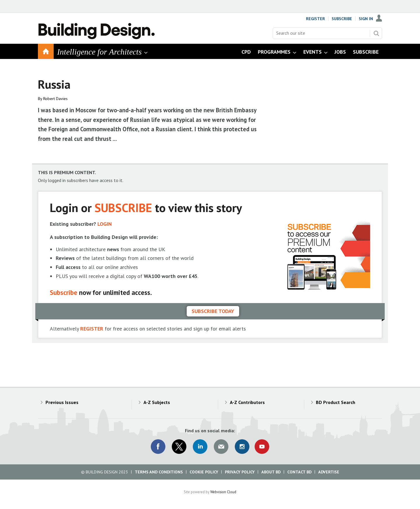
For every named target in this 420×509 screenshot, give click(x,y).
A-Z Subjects (157, 402)
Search (376, 33)
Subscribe (342, 19)
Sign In (366, 19)
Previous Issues (62, 402)
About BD (271, 472)
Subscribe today (213, 311)
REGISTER (92, 329)
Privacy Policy (240, 472)
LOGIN (105, 224)
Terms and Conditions (159, 472)
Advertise (329, 472)
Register (315, 19)
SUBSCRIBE (123, 208)
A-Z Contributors (247, 402)
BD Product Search (336, 402)
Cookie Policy (204, 472)
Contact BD (299, 472)
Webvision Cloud (223, 492)
